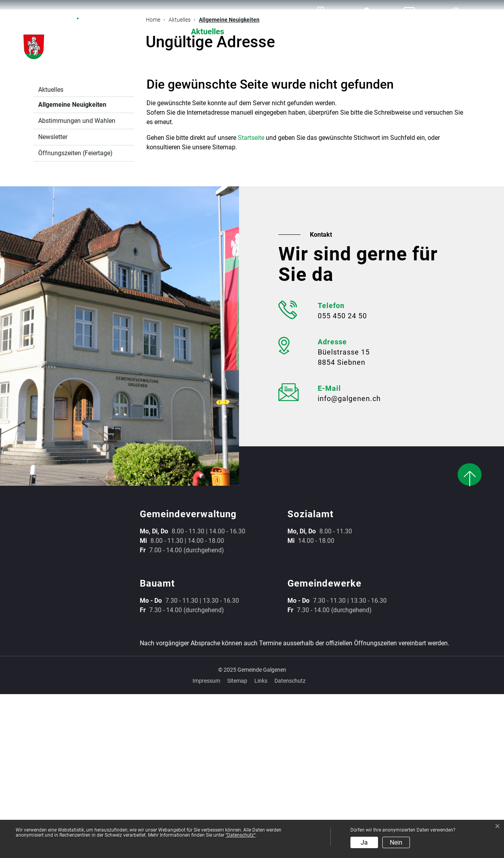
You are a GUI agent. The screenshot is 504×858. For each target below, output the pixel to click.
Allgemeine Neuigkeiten (72, 271)
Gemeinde (399, 32)
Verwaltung (276, 32)
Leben (460, 32)
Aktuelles (208, 32)
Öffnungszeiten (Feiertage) (75, 317)
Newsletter (53, 301)
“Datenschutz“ (241, 835)
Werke (338, 32)
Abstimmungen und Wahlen (77, 285)
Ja (364, 842)
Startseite (251, 302)
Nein (396, 842)
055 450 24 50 (342, 480)
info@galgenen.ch (349, 562)
